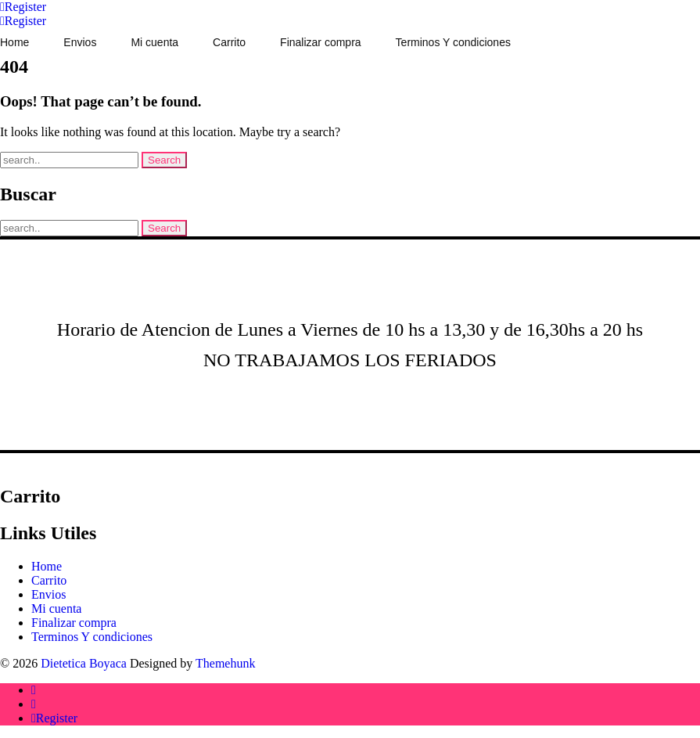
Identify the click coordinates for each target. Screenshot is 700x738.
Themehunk (225, 663)
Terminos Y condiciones (92, 637)
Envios (48, 594)
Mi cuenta (56, 608)
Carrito (49, 580)
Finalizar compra (74, 623)
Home (47, 566)
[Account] (23, 7)
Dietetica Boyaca (84, 663)
